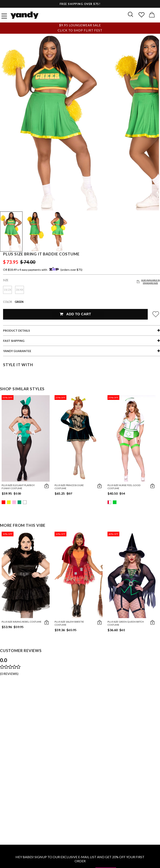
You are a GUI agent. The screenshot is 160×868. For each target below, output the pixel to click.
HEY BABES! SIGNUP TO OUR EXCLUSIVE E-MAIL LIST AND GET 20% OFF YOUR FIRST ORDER (80, 859)
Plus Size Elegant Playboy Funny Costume (18, 487)
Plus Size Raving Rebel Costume (22, 622)
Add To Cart (75, 314)
